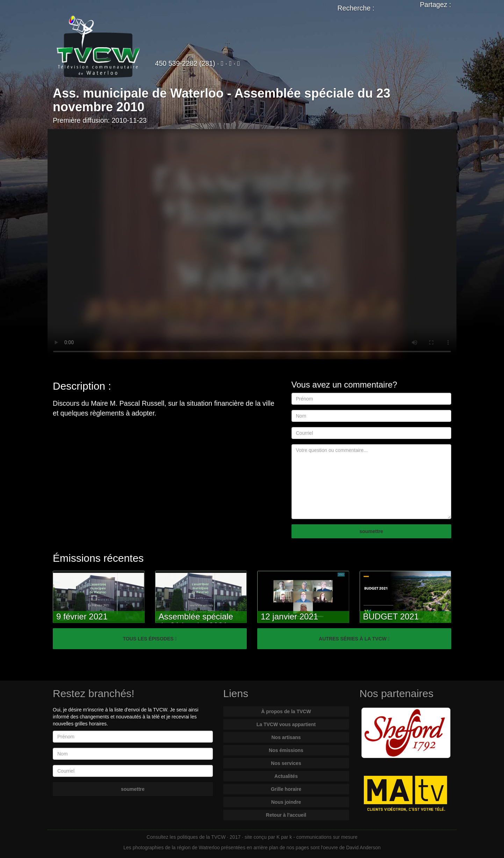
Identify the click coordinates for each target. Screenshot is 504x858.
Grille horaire (286, 789)
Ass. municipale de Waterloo (138, 93)
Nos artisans (286, 737)
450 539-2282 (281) (185, 63)
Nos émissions (286, 750)
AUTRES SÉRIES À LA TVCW (354, 639)
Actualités (286, 776)
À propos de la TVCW (286, 711)
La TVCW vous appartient (286, 724)
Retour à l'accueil (286, 815)
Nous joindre (286, 802)
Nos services (286, 763)
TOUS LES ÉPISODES (150, 639)
